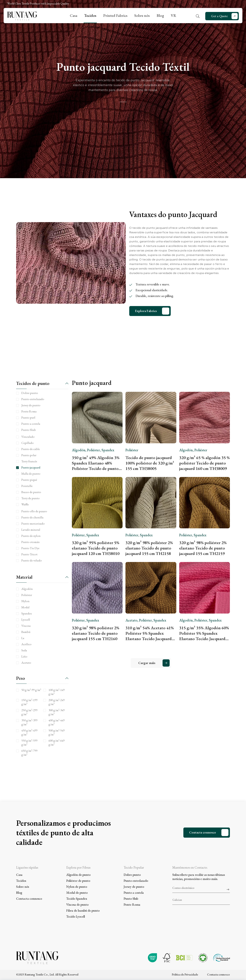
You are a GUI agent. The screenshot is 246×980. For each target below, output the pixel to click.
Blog (160, 15)
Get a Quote (219, 16)
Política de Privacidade (185, 974)
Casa (74, 15)
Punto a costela (134, 893)
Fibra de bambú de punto (83, 910)
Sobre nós (142, 15)
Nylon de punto (77, 887)
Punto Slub (131, 899)
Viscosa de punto (77, 904)
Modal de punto (77, 893)
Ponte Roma (132, 904)
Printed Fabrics (115, 15)
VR (174, 15)
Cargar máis (147, 663)
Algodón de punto (78, 875)
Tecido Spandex (77, 899)
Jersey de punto (134, 887)
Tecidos (90, 15)
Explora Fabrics (146, 311)
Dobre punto (132, 875)
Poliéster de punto (78, 881)
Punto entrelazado (136, 881)
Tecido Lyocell (76, 916)
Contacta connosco (203, 832)
